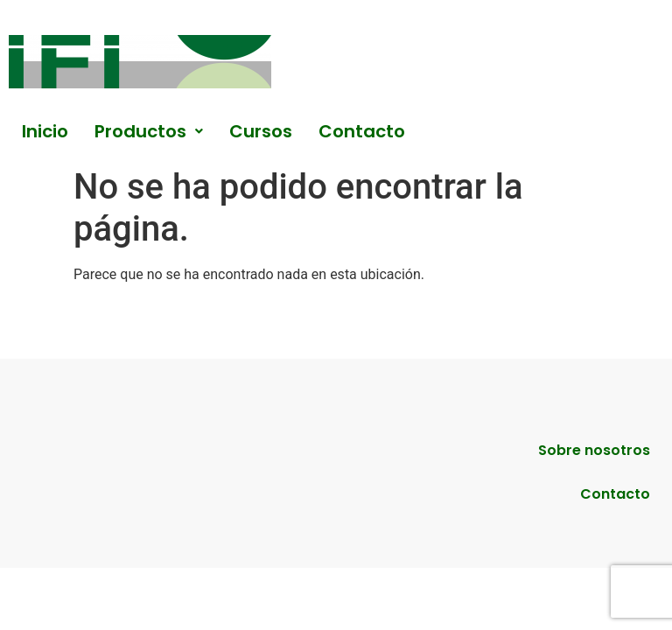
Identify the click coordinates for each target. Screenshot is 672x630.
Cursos (261, 131)
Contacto (362, 131)
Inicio (45, 131)
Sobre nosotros (594, 450)
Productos (149, 131)
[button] (149, 131)
